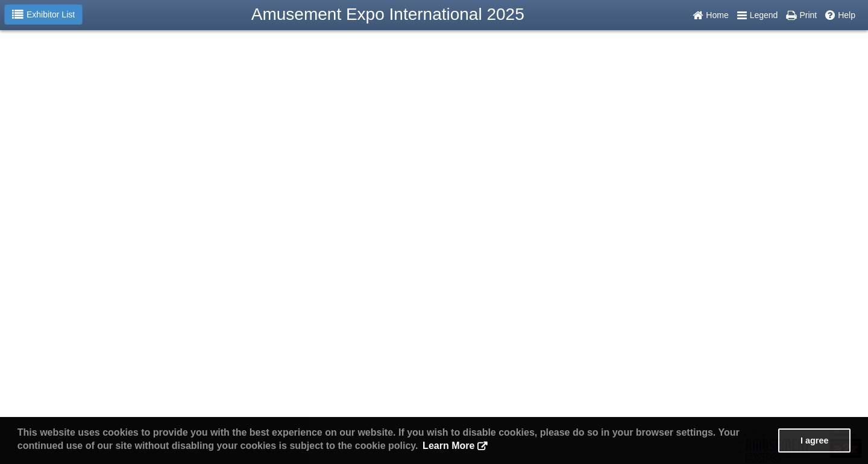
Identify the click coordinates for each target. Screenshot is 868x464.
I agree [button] (814, 440)
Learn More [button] (448, 446)
